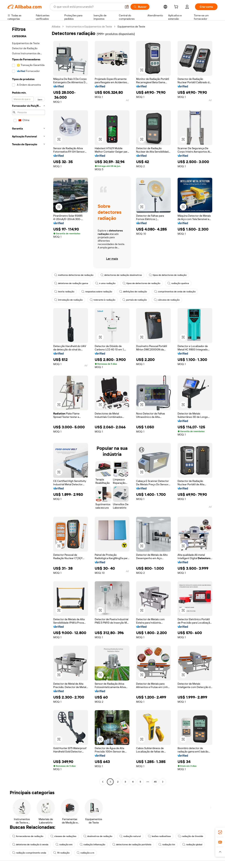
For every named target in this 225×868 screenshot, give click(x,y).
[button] (127, 7)
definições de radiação (133, 292)
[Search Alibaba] (88, 7)
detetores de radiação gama (71, 283)
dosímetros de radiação (98, 836)
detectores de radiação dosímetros (121, 275)
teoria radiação (64, 292)
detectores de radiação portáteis (132, 845)
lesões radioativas (159, 836)
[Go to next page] (163, 782)
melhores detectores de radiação (74, 275)
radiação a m (85, 853)
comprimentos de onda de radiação (175, 292)
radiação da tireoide (190, 836)
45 (155, 782)
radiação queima (178, 283)
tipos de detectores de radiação (168, 275)
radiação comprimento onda (29, 853)
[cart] (177, 7)
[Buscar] (140, 7)
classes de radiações (63, 836)
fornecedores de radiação (28, 836)
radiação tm (167, 845)
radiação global (192, 845)
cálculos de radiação (167, 300)
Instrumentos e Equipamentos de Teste (89, 26)
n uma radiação (105, 283)
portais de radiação (135, 300)
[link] (220, 832)
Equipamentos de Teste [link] (131, 26)
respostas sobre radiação (97, 292)
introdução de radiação (68, 300)
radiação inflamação (92, 845)
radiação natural (130, 836)
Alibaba (56, 26)
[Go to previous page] (103, 782)
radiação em (64, 845)
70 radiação (61, 853)
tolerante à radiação (103, 300)
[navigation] (28, 405)
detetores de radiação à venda (30, 845)
